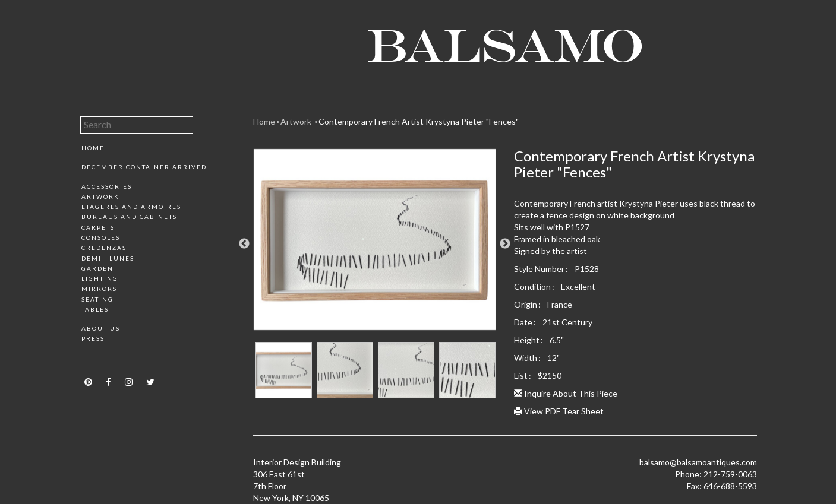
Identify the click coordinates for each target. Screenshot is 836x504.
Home (93, 148)
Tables (95, 309)
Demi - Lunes (108, 258)
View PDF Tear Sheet (559, 411)
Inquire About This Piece (566, 393)
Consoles (101, 237)
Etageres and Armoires (131, 207)
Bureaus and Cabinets (129, 217)
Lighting (100, 278)
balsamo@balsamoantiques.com (698, 462)
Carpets (98, 227)
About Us (101, 328)
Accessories (107, 186)
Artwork (100, 196)
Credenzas (104, 248)
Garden (97, 268)
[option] (375, 244)
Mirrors (99, 289)
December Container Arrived (144, 167)
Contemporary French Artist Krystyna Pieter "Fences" (419, 121)
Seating (97, 299)
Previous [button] (244, 244)
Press (93, 338)
